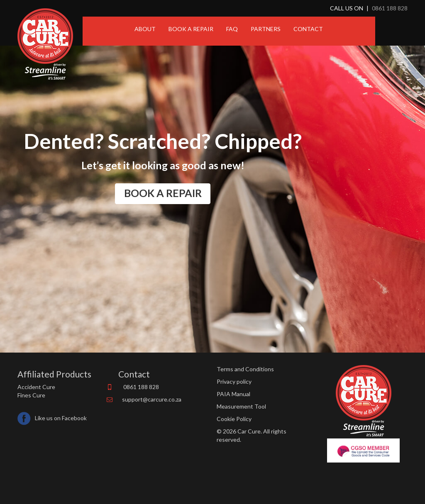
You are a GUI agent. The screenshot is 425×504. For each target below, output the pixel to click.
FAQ (232, 29)
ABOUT (145, 29)
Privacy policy (234, 381)
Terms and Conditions (245, 369)
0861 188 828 (390, 8)
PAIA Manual (233, 394)
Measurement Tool (241, 406)
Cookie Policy (234, 419)
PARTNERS (266, 29)
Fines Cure (31, 395)
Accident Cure (36, 387)
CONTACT (308, 29)
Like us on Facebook (52, 417)
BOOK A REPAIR (191, 29)
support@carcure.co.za (152, 399)
